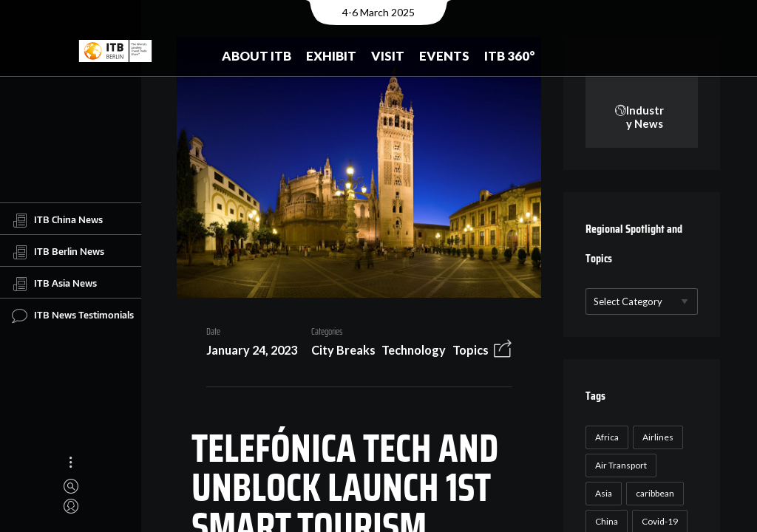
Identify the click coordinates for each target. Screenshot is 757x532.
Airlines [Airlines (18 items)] (656, 438)
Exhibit (331, 56)
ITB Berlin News (58, 252)
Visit (388, 56)
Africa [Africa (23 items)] (605, 438)
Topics (465, 353)
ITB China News (57, 220)
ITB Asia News (54, 284)
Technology (408, 353)
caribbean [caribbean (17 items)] (654, 494)
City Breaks (337, 353)
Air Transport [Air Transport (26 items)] (619, 466)
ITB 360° (510, 56)
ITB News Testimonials (73, 316)
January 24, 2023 (246, 353)
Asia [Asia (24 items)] (602, 494)
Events (444, 56)
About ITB (257, 56)
